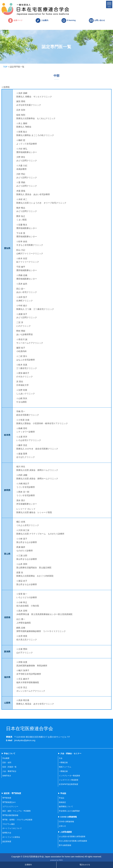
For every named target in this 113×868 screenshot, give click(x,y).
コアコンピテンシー (10, 807)
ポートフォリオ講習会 (11, 837)
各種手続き (7, 776)
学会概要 (6, 758)
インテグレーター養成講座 (69, 776)
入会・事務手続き (9, 771)
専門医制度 (7, 798)
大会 (61, 758)
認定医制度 (7, 842)
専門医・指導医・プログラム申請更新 (17, 820)
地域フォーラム (65, 767)
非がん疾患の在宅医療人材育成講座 (73, 841)
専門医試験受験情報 (10, 815)
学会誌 (62, 798)
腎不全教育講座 (65, 845)
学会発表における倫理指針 (69, 811)
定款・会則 (7, 762)
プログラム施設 (9, 824)
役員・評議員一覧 (9, 767)
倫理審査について (66, 807)
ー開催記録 (63, 762)
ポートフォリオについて (12, 828)
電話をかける (85, 865)
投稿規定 (62, 802)
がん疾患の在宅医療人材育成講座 (72, 837)
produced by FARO (56, 860)
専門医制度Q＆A (9, 802)
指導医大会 (7, 833)
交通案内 (28, 865)
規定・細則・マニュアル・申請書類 (16, 811)
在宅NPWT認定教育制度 (68, 784)
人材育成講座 (66, 832)
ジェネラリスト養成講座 (69, 780)
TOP (5, 67)
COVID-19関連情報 (66, 822)
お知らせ (62, 826)
